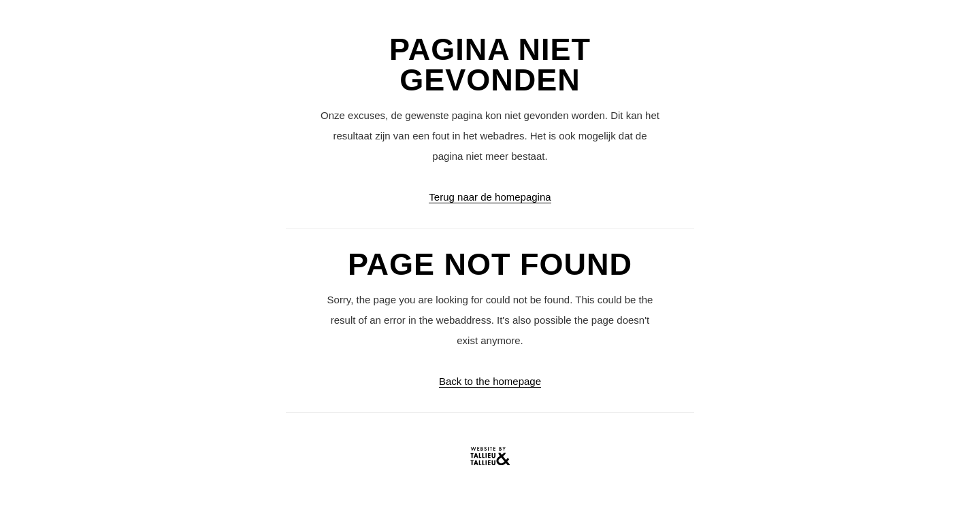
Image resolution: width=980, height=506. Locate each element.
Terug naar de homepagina (490, 197)
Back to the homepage (490, 381)
